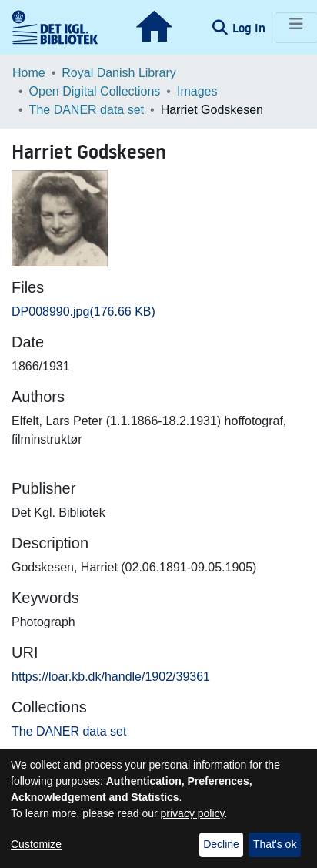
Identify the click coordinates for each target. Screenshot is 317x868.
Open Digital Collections (95, 91)
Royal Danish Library (119, 73)
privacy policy (193, 813)
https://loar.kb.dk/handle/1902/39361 (111, 677)
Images (197, 91)
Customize (36, 844)
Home (29, 73)
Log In (250, 28)
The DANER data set (87, 110)
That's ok (275, 844)
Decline (221, 844)
